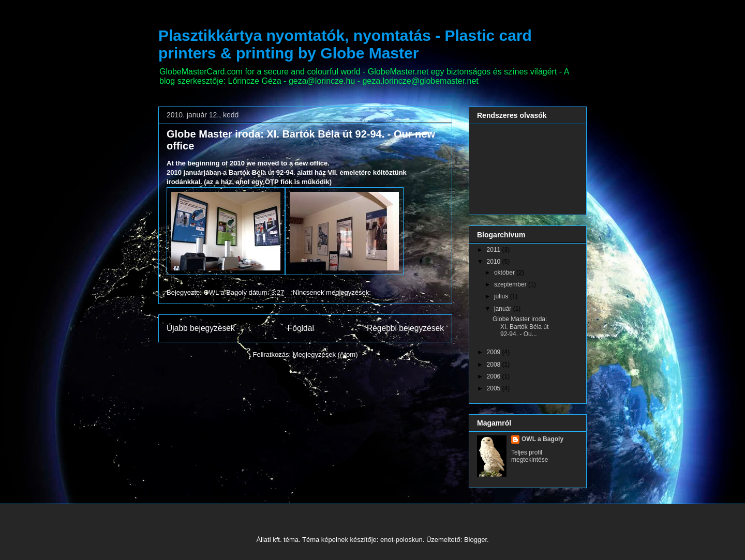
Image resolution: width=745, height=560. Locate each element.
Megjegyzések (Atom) (325, 354)
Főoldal (301, 328)
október (505, 273)
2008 (495, 365)
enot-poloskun (401, 540)
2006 (495, 376)
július (502, 296)
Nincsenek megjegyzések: (333, 292)
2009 (495, 352)
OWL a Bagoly (542, 439)
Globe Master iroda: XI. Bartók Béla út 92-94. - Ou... (520, 327)
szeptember (511, 284)
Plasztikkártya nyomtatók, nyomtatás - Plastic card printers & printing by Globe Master (345, 44)
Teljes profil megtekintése (530, 456)
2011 (495, 250)
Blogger (475, 540)
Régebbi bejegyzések (405, 328)
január (504, 309)
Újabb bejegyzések (201, 328)
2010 (495, 262)
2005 (495, 388)
